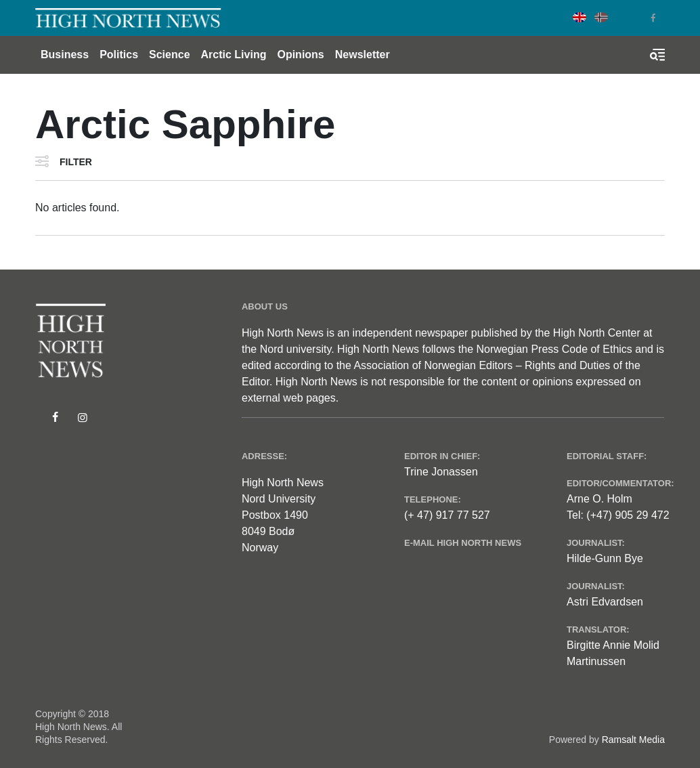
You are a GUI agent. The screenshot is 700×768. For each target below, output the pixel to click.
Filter (76, 162)
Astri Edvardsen (605, 602)
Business (65, 55)
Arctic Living (234, 55)
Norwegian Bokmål (601, 17)
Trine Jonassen (441, 472)
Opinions (300, 55)
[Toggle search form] (657, 55)
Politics (119, 55)
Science (169, 55)
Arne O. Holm (599, 499)
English (579, 17)
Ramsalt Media (633, 740)
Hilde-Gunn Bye (605, 558)
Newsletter (363, 55)
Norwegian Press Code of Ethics (554, 349)
